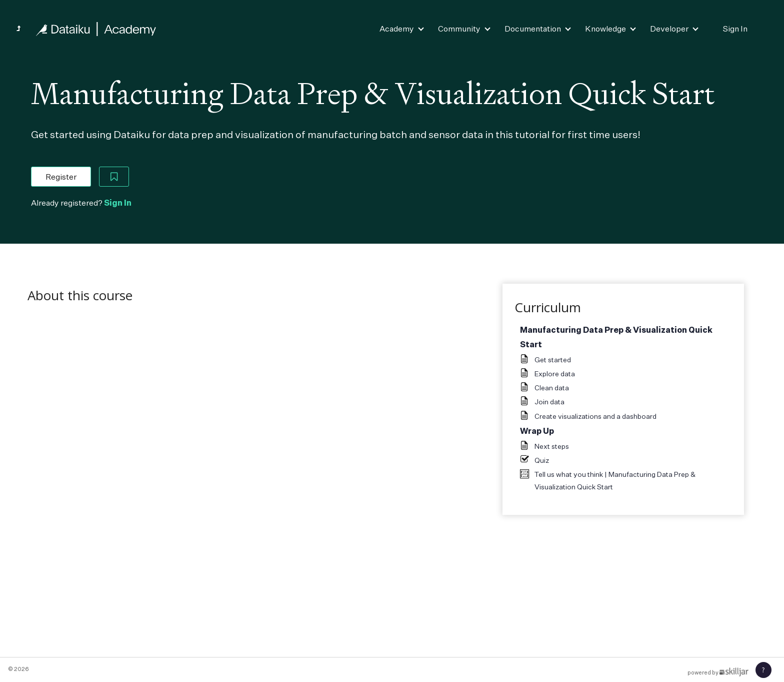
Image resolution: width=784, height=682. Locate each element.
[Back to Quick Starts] (18, 29)
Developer (669, 29)
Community (459, 29)
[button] (763, 670)
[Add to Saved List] (114, 177)
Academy (397, 29)
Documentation (533, 29)
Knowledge (605, 29)
